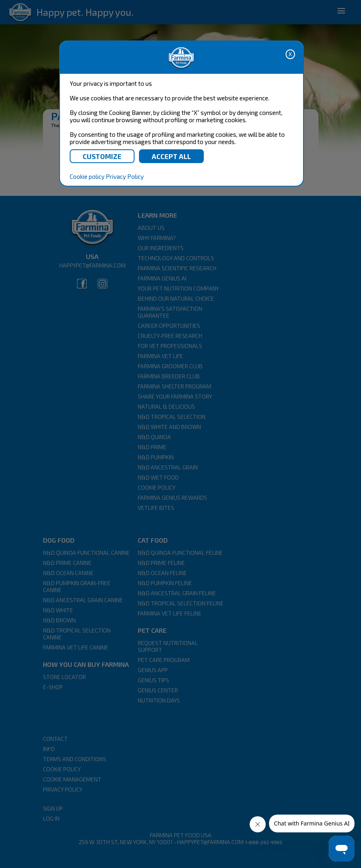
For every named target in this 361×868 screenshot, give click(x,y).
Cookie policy (87, 176)
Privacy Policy (125, 176)
